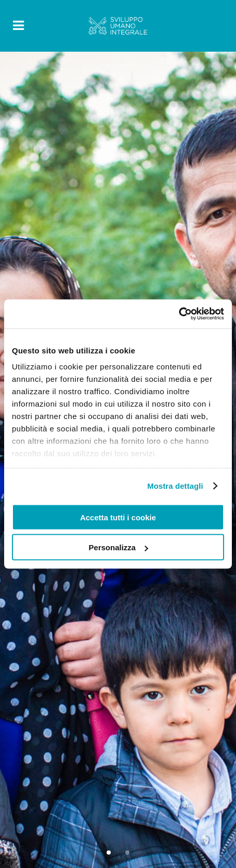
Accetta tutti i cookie (118, 517)
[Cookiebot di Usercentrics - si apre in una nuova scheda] (179, 314)
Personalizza (118, 547)
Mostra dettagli (175, 486)
